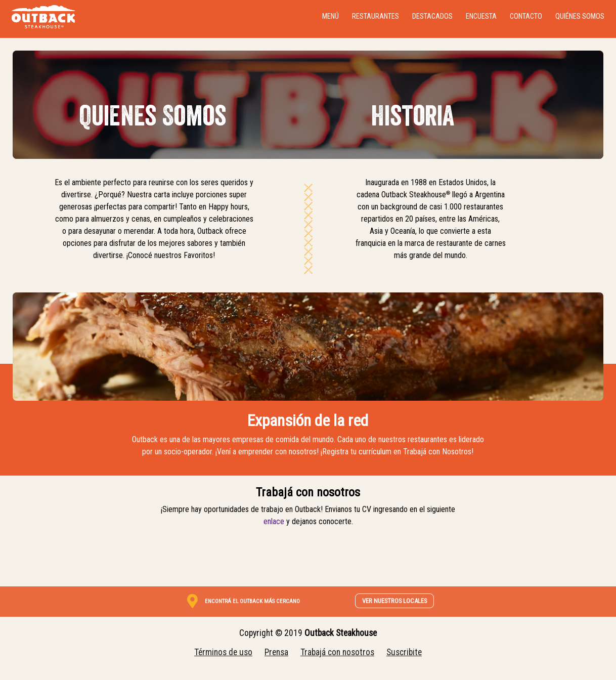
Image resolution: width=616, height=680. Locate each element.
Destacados (432, 16)
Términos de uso (223, 652)
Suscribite (404, 652)
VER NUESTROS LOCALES (394, 601)
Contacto (526, 16)
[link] (253, 600)
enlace (274, 521)
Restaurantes (376, 16)
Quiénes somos (580, 16)
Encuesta (481, 16)
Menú (331, 16)
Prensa (276, 652)
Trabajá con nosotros (337, 652)
